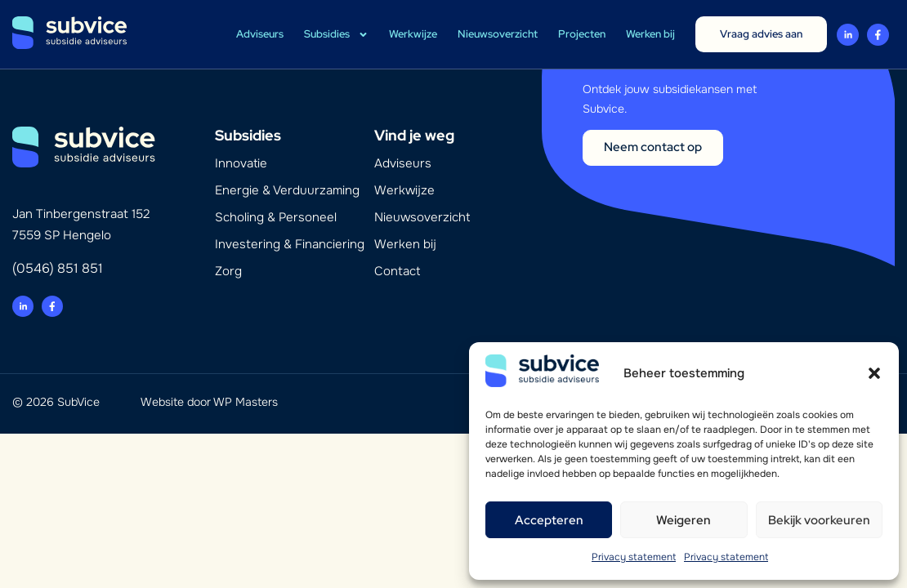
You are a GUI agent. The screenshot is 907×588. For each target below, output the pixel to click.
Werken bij (650, 34)
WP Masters (246, 402)
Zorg (228, 271)
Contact (397, 271)
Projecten (582, 34)
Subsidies (336, 35)
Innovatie (241, 163)
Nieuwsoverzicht (498, 34)
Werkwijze (413, 34)
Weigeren (684, 520)
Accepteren (549, 520)
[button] (874, 373)
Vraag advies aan (761, 34)
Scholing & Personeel (276, 217)
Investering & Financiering (290, 244)
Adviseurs (260, 34)
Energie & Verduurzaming (287, 190)
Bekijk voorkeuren (819, 520)
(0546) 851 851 (58, 268)
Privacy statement (634, 557)
